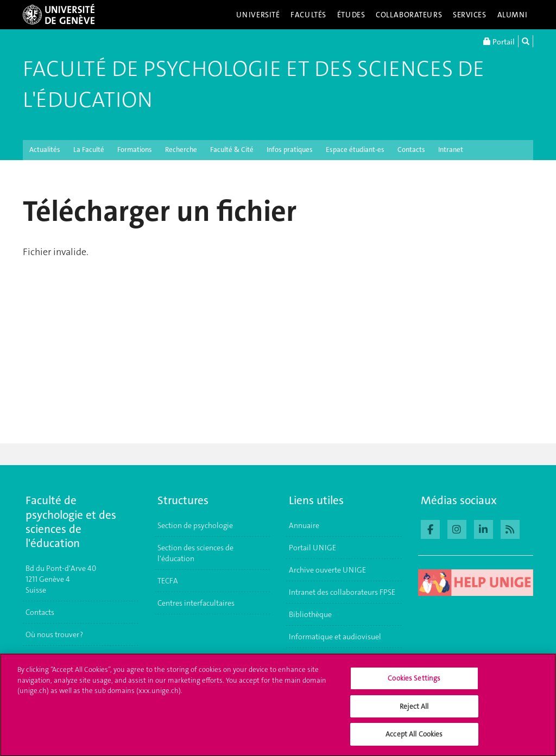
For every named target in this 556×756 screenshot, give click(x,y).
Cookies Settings (414, 684)
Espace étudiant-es (355, 150)
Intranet (451, 150)
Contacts (411, 150)
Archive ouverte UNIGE (327, 570)
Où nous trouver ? (54, 634)
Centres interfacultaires (196, 603)
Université (258, 15)
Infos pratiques (290, 150)
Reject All (414, 712)
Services (470, 15)
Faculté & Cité (232, 150)
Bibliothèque (310, 614)
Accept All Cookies (414, 740)
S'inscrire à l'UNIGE (58, 657)
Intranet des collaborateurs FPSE (342, 592)
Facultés (308, 15)
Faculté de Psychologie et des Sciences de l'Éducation (254, 84)
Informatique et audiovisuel (335, 637)
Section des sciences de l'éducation (195, 553)
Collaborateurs (409, 15)
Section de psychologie (195, 525)
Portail (499, 41)
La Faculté (89, 150)
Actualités (45, 150)
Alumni (513, 15)
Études (351, 15)
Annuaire (304, 525)
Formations (135, 150)
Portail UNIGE (312, 548)
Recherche (181, 150)
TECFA (168, 581)
